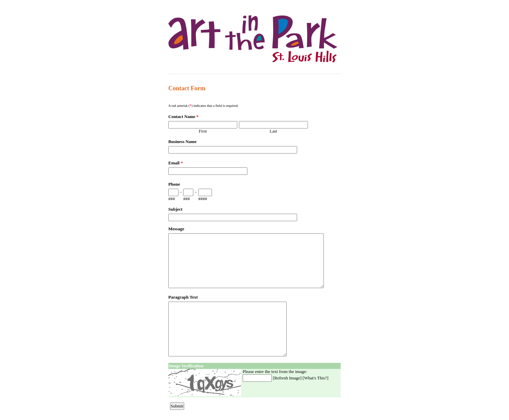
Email (176, 163)
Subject (175, 209)
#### (203, 199)
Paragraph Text (183, 297)
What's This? (316, 378)
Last (273, 131)
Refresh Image (287, 378)
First (203, 131)
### (172, 199)
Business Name (182, 142)
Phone (174, 184)
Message (176, 229)
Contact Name (184, 116)
